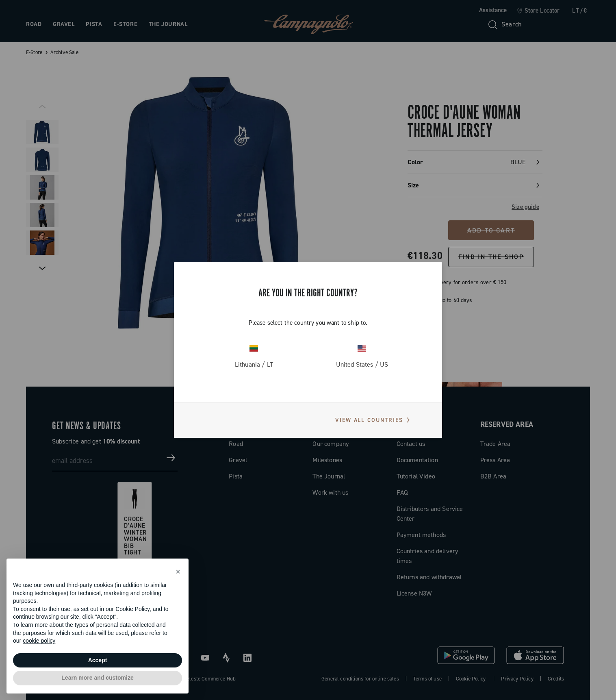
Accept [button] (98, 660)
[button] (178, 572)
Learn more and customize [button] (97, 678)
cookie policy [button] (39, 641)
